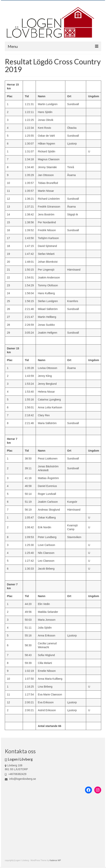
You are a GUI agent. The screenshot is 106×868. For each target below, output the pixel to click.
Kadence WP (55, 860)
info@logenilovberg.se (20, 779)
